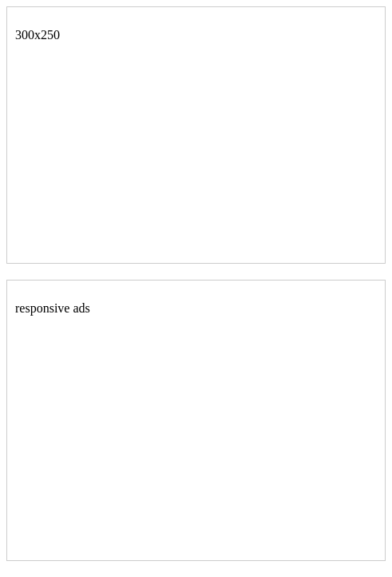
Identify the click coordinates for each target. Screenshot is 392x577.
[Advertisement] (135, 155)
